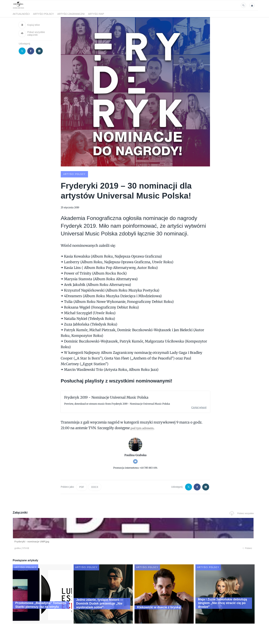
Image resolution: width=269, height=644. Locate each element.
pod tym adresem (145, 428)
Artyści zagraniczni (71, 14)
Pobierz (65, 548)
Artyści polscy (43, 14)
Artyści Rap (96, 14)
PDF (82, 487)
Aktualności (21, 14)
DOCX (95, 487)
